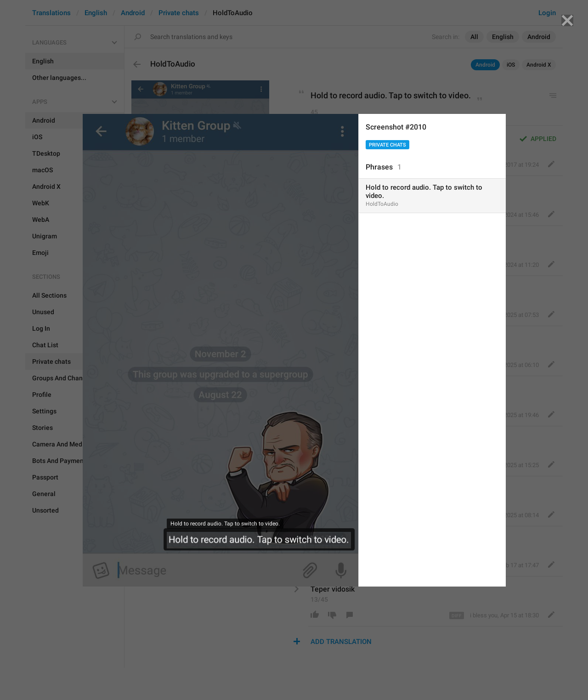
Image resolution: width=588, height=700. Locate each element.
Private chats (387, 145)
